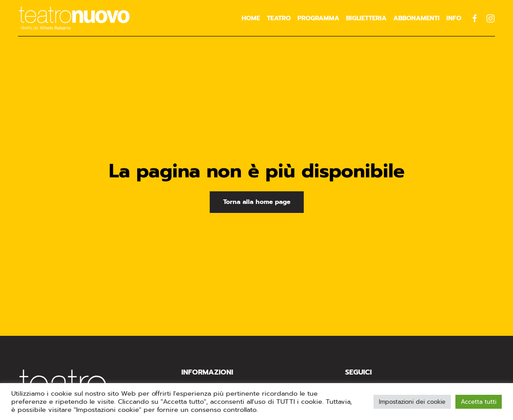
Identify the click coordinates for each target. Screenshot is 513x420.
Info (454, 18)
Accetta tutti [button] (479, 402)
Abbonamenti (416, 18)
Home (251, 18)
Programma (318, 18)
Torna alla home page (257, 202)
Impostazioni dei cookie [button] (412, 402)
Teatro (279, 18)
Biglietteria (366, 18)
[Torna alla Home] (74, 18)
